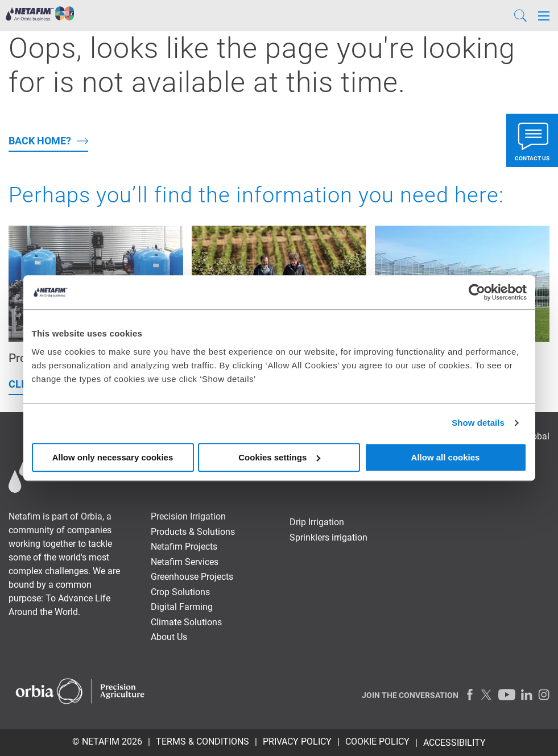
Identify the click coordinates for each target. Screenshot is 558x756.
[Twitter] (487, 695)
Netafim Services (185, 562)
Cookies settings (279, 457)
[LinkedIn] (527, 695)
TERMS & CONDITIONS (202, 742)
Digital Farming (182, 607)
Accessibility (454, 743)
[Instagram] (544, 695)
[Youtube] (507, 695)
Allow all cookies (446, 457)
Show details (478, 423)
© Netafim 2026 (107, 742)
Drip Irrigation (317, 522)
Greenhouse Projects (192, 577)
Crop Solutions (180, 592)
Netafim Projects (184, 547)
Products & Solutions (193, 532)
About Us (169, 637)
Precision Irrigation (188, 516)
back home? (40, 141)
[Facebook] (470, 695)
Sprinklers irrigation (328, 537)
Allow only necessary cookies (113, 457)
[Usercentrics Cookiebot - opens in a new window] (477, 292)
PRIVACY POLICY (297, 742)
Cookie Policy (377, 742)
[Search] (520, 16)
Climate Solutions (186, 622)
